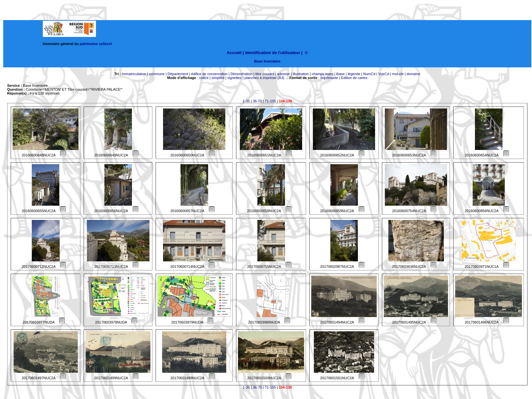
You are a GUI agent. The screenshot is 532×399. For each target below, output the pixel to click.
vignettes (234, 78)
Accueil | (235, 53)
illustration (301, 74)
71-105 (270, 101)
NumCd (369, 74)
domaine (413, 74)
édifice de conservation (209, 74)
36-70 (257, 101)
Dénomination (242, 74)
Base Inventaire (267, 61)
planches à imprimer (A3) (264, 78)
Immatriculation (134, 74)
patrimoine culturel (96, 44)
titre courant (265, 74)
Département (178, 74)
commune (157, 74)
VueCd (384, 74)
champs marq (322, 74)
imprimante (329, 78)
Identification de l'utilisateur (273, 53)
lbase (340, 74)
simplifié (218, 78)
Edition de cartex (354, 78)
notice (204, 78)
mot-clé (398, 74)
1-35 (246, 101)
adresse (284, 74)
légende (354, 74)
